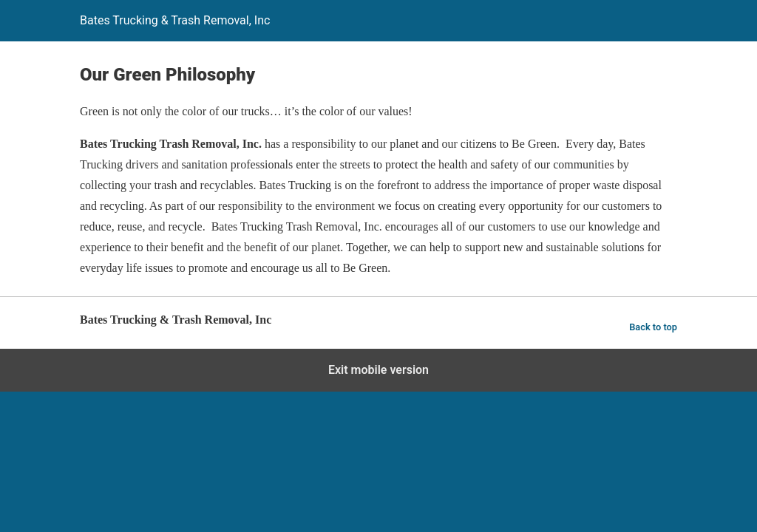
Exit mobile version (378, 370)
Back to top (653, 327)
